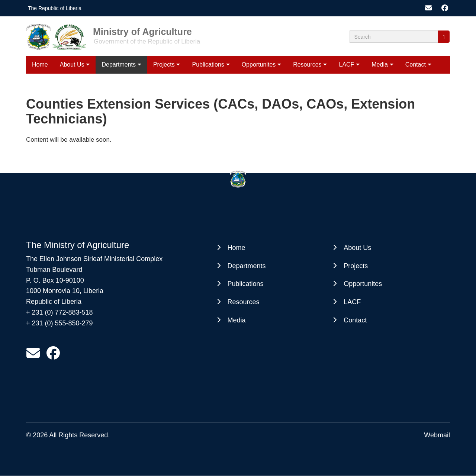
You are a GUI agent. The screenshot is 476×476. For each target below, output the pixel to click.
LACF (346, 65)
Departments (119, 65)
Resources (307, 65)
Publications (208, 65)
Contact (416, 65)
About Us (72, 65)
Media (380, 65)
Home (40, 65)
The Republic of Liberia (55, 8)
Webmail (437, 435)
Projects (164, 65)
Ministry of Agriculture (142, 31)
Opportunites (259, 65)
